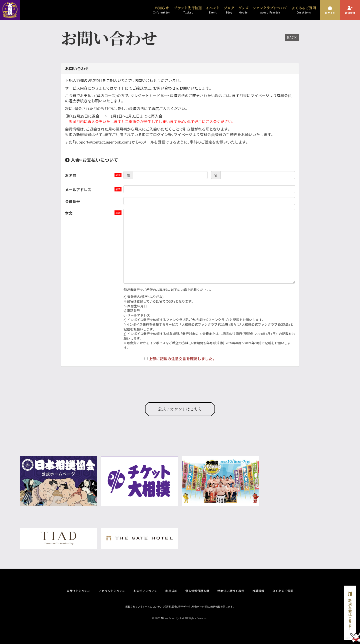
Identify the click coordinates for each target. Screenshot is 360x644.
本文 (69, 213)
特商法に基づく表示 (231, 591)
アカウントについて (112, 591)
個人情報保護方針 (197, 591)
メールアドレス (78, 190)
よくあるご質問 (283, 591)
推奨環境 (258, 591)
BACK (292, 37)
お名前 (71, 175)
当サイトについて (78, 591)
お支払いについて (145, 591)
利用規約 (171, 591)
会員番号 (72, 201)
